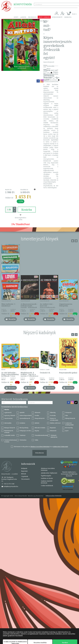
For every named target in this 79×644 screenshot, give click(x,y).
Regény (37, 431)
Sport (67, 431)
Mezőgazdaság (24, 428)
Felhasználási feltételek (54, 496)
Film (67, 415)
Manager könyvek (10, 428)
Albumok (37, 412)
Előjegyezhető (57, 17)
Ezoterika (53, 415)
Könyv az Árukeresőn (68, 489)
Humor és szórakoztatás (54, 419)
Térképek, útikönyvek (54, 436)
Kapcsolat (33, 21)
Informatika (8, 423)
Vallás (36, 440)
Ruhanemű (53, 431)
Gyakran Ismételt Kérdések (47, 482)
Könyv (16, 17)
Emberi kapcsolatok (25, 415)
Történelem (23, 440)
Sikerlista (68, 17)
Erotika (37, 415)
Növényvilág (69, 428)
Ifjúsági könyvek (70, 418)
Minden (7, 410)
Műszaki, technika (40, 428)
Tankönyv (23, 435)
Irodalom (22, 423)
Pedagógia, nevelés (25, 431)
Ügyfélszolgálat (46, 476)
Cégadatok (25, 476)
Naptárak (53, 428)
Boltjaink (24, 468)
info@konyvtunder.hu (10, 486)
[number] (9, 210)
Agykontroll (8, 412)
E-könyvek (68, 412)
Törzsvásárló (44, 21)
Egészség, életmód (10, 415)
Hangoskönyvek (40, 418)
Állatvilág (53, 412)
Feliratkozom (40, 453)
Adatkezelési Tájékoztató (49, 473)
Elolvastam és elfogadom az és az (41, 447)
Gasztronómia (8, 418)
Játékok (37, 423)
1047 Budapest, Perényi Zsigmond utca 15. (9, 479)
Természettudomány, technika (10, 441)
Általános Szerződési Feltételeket (40, 447)
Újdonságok (32, 17)
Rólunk (24, 474)
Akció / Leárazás (44, 17)
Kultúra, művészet (55, 423)
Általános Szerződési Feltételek (48, 469)
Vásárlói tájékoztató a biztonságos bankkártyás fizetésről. (69, 474)
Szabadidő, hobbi (9, 435)
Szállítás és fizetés (21, 21)
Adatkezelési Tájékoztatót (60, 447)
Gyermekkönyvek (25, 418)
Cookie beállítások (47, 486)
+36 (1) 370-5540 (8, 484)
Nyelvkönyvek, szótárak (9, 432)
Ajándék (23, 17)
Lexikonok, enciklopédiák (69, 424)
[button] (72, 13)
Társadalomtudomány (41, 435)
